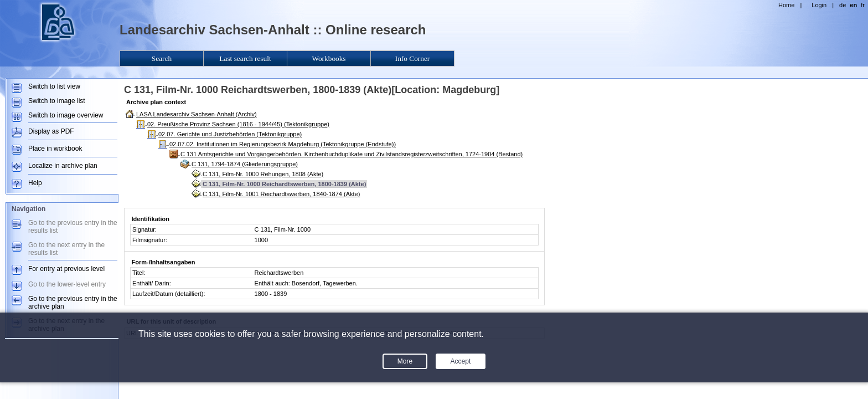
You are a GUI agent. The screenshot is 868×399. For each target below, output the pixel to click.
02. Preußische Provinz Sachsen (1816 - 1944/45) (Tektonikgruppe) (238, 124)
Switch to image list (57, 101)
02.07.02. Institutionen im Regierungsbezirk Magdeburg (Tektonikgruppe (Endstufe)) (283, 144)
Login (819, 5)
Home (786, 5)
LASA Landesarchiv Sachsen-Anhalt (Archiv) (197, 114)
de (843, 5)
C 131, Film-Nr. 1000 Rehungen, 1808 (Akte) (263, 174)
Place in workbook (55, 149)
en (853, 5)
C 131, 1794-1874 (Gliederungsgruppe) (245, 164)
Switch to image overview (66, 115)
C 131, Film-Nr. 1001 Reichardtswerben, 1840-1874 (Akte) (281, 194)
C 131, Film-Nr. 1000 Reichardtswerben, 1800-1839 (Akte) (284, 184)
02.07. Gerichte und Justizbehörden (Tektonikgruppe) (230, 134)
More (405, 361)
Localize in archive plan (63, 166)
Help (35, 183)
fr (863, 5)
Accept (461, 361)
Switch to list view (54, 86)
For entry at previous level (66, 269)
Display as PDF (51, 131)
